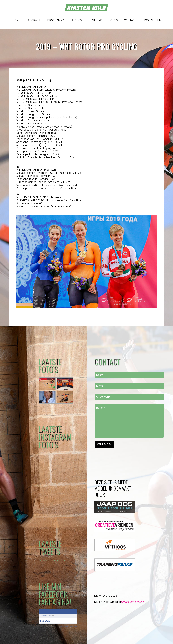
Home (17, 20)
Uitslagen (78, 20)
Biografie (34, 20)
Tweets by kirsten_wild (52, 560)
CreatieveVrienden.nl (133, 602)
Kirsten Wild (45, 616)
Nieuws (97, 20)
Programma (56, 20)
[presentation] (119, 455)
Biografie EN (152, 20)
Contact (130, 20)
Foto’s (113, 20)
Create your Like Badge (68, 627)
